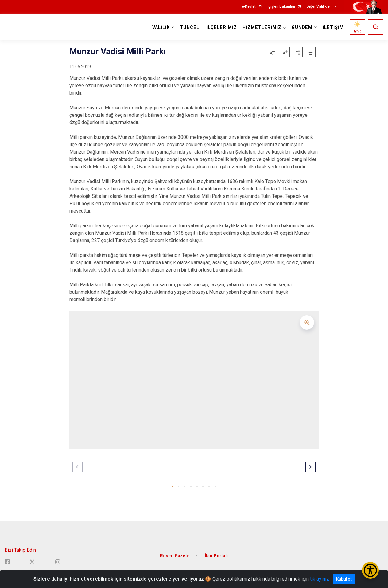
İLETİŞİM (333, 27)
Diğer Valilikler (319, 7)
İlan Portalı (216, 556)
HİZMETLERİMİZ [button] (262, 27)
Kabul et (344, 579)
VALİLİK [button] (161, 27)
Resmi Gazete (175, 556)
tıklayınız (320, 579)
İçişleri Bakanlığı (281, 7)
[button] (298, 52)
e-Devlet (249, 7)
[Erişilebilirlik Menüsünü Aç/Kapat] (370, 570)
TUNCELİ (190, 27)
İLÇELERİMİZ (222, 27)
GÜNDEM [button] (302, 27)
